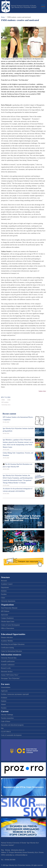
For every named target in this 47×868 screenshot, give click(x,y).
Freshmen (4, 698)
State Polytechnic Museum (9, 608)
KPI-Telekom (5, 611)
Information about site (18, 850)
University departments (8, 601)
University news (6, 405)
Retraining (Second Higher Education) (13, 644)
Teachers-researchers (7, 718)
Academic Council (7, 584)
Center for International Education (11, 651)
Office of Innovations (8, 628)
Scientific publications (8, 661)
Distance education (7, 637)
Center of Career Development (10, 625)
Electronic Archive (7, 672)
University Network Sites (9, 658)
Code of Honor (6, 721)
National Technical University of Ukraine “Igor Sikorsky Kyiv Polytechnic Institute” (24, 7)
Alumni (3, 704)
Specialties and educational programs (12, 725)
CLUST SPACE (6, 732)
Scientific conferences (8, 665)
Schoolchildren (6, 687)
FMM (3, 400)
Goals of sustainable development (11, 735)
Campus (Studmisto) (7, 618)
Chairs (3, 598)
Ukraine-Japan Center (8, 621)
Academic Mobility (7, 641)
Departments (5, 588)
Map (2, 850)
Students (4, 701)
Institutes (4, 591)
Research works (6, 668)
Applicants (4, 691)
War (2, 728)
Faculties (4, 594)
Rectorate (4, 581)
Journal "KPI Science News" (10, 675)
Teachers (4, 708)
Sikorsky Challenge (7, 715)
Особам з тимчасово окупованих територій (15, 694)
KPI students (5, 402)
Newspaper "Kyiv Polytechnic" (11, 678)
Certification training (7, 648)
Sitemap (7, 850)
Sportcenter (5, 615)
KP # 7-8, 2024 (6, 397)
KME (9, 400)
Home (3, 17)
